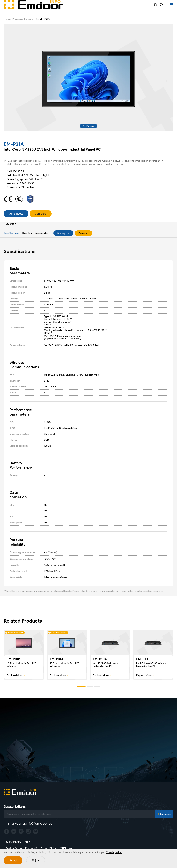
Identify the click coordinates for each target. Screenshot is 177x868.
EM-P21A (45, 19)
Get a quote (63, 233)
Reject (36, 860)
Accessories (42, 233)
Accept (13, 860)
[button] (10, 81)
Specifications (11, 233)
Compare (83, 233)
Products (17, 19)
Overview (27, 233)
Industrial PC (31, 19)
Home (7, 19)
